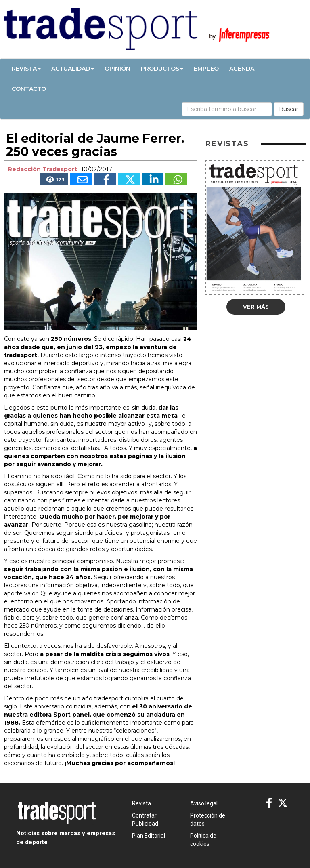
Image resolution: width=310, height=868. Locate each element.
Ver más (256, 307)
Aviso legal (204, 803)
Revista (26, 69)
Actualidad (73, 69)
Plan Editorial (149, 836)
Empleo (206, 69)
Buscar (289, 109)
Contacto (29, 89)
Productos (162, 69)
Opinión (117, 69)
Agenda (242, 69)
